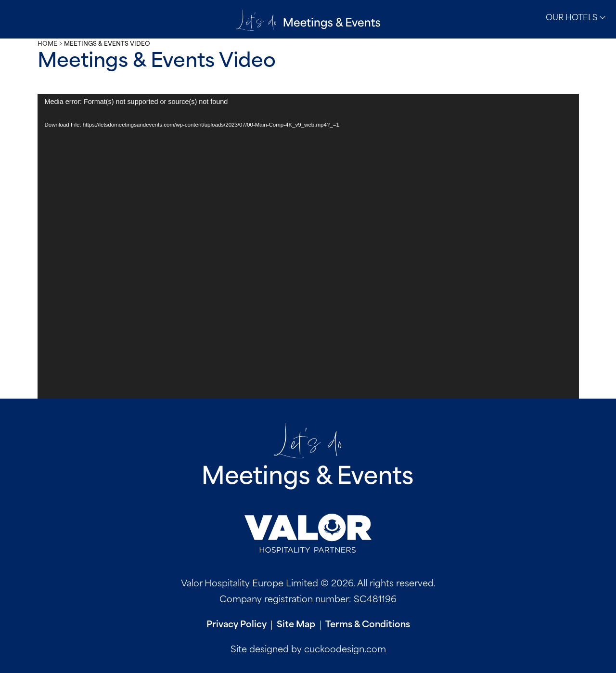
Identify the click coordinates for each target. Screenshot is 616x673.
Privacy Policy (237, 625)
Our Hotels (576, 18)
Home (47, 44)
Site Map (296, 625)
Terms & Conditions (368, 625)
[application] (308, 246)
